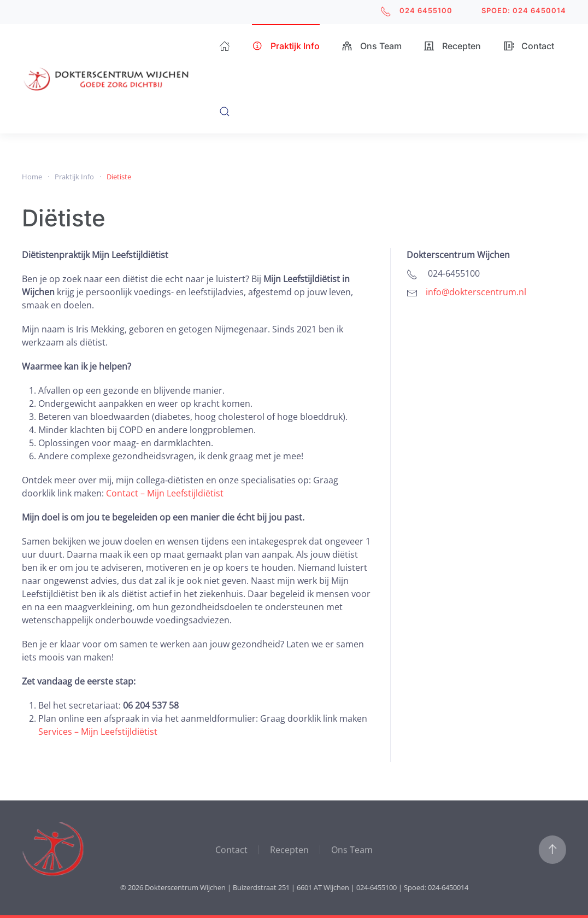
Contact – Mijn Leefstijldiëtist (165, 493)
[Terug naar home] (120, 79)
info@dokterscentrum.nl (476, 292)
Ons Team (372, 46)
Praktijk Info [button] (286, 46)
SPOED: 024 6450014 (524, 10)
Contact (528, 46)
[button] (225, 112)
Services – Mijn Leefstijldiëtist (98, 732)
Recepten (452, 46)
